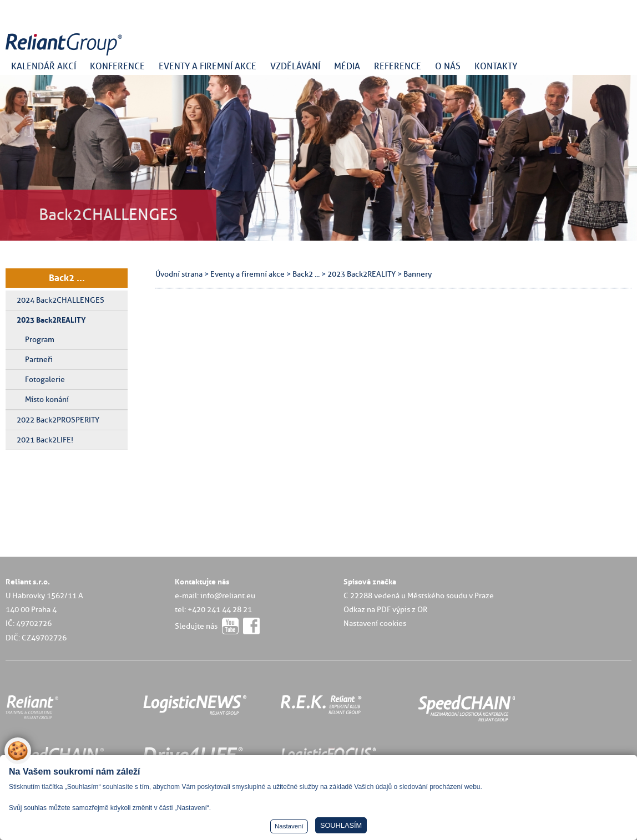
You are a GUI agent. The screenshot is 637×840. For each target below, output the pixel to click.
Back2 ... (67, 278)
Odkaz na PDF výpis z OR (385, 609)
